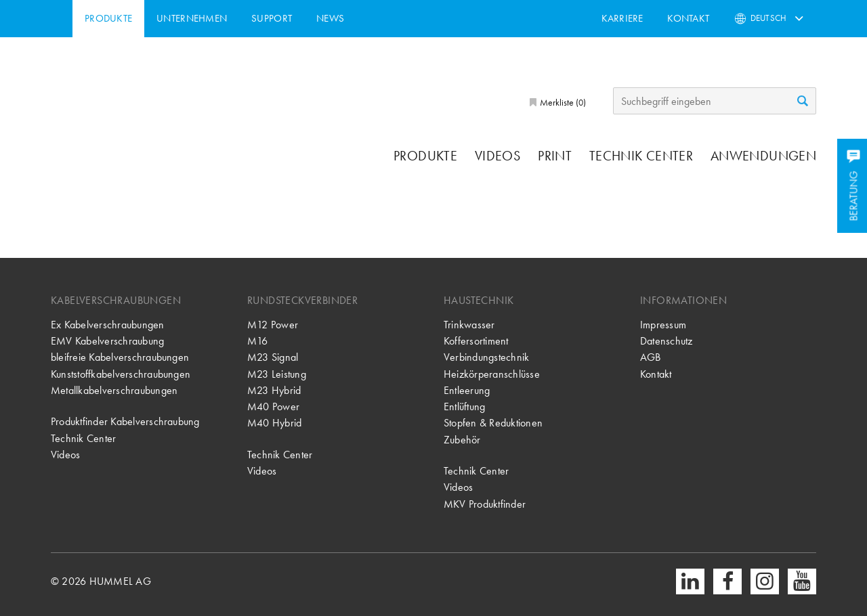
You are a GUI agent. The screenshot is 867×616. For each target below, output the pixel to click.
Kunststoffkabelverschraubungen (121, 374)
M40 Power (273, 406)
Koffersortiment (476, 341)
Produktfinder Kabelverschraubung (125, 421)
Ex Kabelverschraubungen (108, 325)
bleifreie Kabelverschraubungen (120, 357)
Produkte (169, 18)
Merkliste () (562, 102)
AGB (651, 357)
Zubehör (462, 440)
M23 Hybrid (274, 390)
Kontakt (688, 18)
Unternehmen (253, 18)
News (390, 18)
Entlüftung (464, 406)
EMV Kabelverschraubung (107, 341)
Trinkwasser (469, 325)
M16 (258, 341)
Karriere (622, 18)
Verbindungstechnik (486, 357)
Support (333, 18)
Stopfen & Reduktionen (493, 423)
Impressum (663, 325)
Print (555, 156)
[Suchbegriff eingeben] (715, 101)
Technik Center (641, 156)
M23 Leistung (277, 374)
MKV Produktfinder (485, 504)
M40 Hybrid (274, 423)
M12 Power (273, 325)
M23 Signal (273, 357)
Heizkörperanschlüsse (492, 374)
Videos (498, 156)
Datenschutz (667, 341)
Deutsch (768, 18)
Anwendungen (763, 156)
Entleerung (467, 390)
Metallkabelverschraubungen (114, 390)
